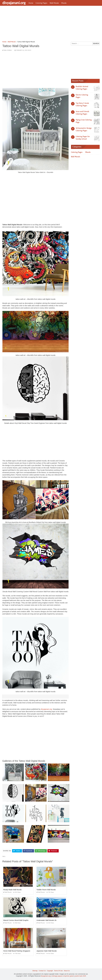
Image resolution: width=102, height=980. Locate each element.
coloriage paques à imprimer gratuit (63, 976)
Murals (64, 3)
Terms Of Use (58, 971)
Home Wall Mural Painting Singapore (17, 951)
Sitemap (35, 971)
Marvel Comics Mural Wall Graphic (16, 920)
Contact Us (42, 971)
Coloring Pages (41, 3)
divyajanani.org (14, 3)
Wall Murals (54, 3)
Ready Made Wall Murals (12, 890)
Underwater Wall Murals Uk (46, 920)
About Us (67, 971)
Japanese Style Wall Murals (47, 951)
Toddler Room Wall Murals (46, 890)
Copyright (50, 971)
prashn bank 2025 (80, 976)
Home (31, 3)
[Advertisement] (51, 24)
